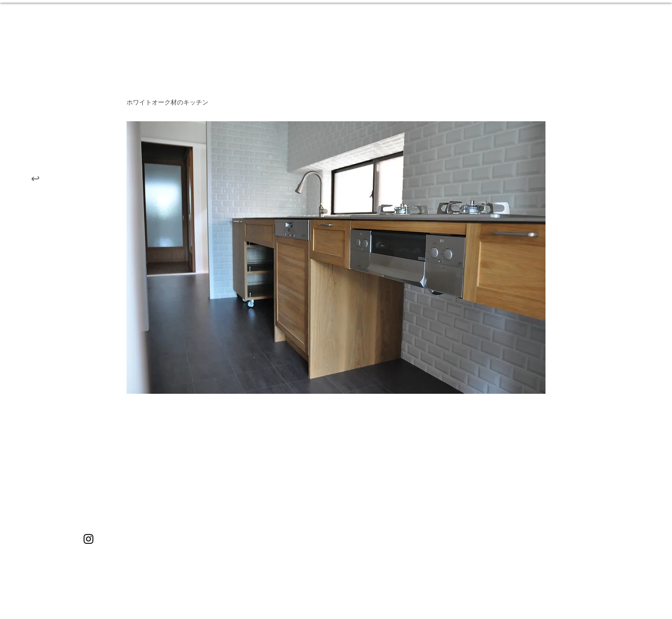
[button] (336, 258)
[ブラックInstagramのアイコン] (88, 539)
